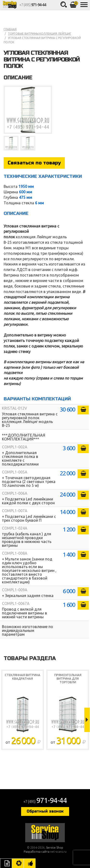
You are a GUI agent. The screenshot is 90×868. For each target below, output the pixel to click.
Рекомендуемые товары (30, 863)
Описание (6, 863)
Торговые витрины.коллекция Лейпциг (40, 34)
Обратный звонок (45, 811)
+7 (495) (33, 5)
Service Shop (10, 5)
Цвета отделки (18, 863)
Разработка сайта (37, 852)
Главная (10, 29)
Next (87, 720)
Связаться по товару (34, 163)
